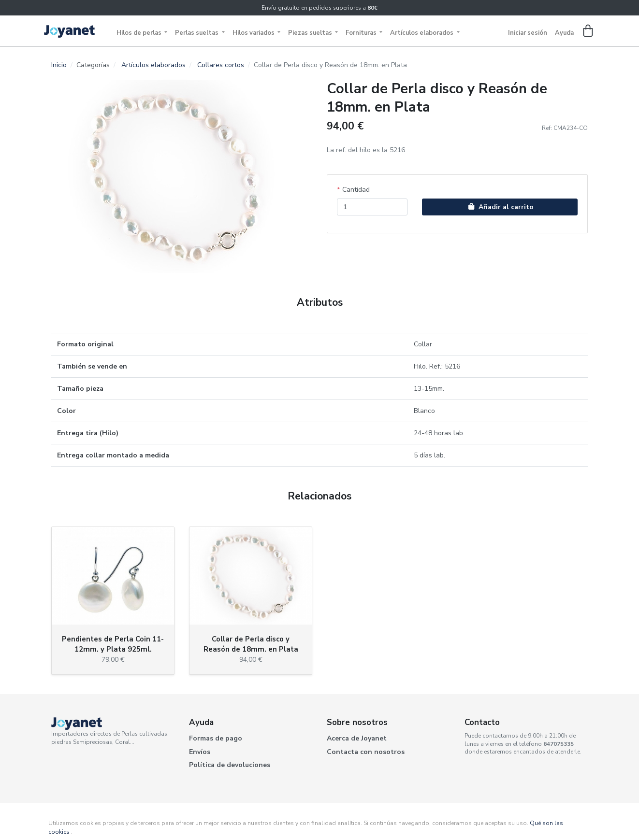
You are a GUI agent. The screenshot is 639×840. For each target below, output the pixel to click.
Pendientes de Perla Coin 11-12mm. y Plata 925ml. (113, 644)
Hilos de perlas (140, 33)
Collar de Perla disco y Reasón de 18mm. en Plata (251, 644)
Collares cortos (221, 65)
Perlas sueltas (197, 33)
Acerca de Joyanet (357, 738)
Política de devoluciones (230, 765)
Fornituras (362, 33)
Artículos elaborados (422, 33)
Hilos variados (254, 33)
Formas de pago (216, 738)
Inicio (59, 65)
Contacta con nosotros (366, 752)
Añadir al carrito (500, 207)
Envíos (200, 752)
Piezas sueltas (311, 33)
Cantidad (356, 190)
